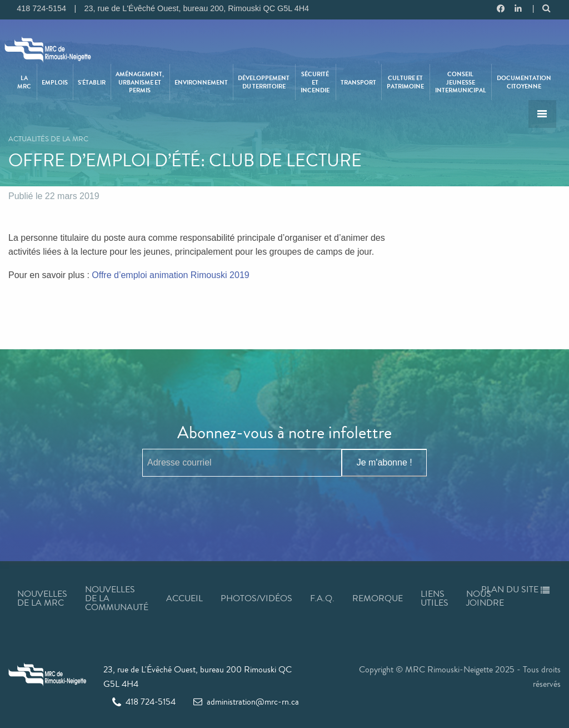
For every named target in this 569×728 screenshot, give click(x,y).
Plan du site (515, 589)
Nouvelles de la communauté (117, 598)
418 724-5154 (144, 702)
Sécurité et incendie (315, 82)
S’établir (92, 82)
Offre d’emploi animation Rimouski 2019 (170, 275)
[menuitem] (25, 82)
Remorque (378, 598)
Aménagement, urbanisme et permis (140, 82)
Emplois (55, 82)
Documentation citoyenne (524, 82)
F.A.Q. (322, 598)
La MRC (24, 82)
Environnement (201, 82)
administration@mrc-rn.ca (246, 702)
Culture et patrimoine (405, 82)
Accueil (184, 598)
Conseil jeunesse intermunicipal (461, 82)
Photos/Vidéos (256, 598)
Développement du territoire (264, 82)
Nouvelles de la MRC (42, 598)
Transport (358, 82)
